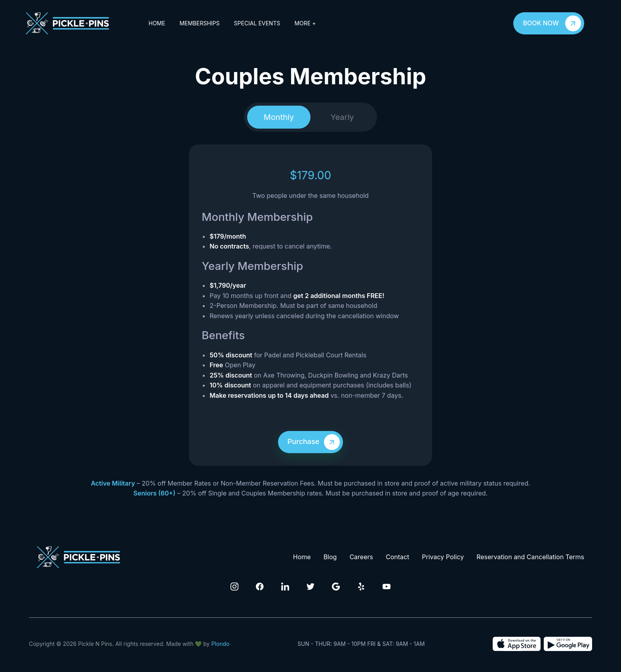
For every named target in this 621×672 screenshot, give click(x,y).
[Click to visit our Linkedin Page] (285, 587)
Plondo (220, 644)
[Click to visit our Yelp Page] (361, 587)
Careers (361, 557)
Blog (330, 557)
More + (305, 23)
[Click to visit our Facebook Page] (260, 587)
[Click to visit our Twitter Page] (310, 587)
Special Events (257, 23)
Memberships (199, 23)
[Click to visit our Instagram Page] (234, 587)
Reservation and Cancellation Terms (530, 557)
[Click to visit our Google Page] (336, 587)
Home (157, 23)
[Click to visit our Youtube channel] (387, 587)
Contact (397, 557)
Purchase (315, 442)
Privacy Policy (443, 557)
